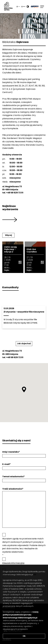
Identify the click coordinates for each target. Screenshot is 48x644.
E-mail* (7, 464)
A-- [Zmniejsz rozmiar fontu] (18, 7)
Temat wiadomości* (14, 477)
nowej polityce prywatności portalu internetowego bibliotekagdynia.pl (21, 615)
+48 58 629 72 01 (15, 193)
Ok (24, 636)
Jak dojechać (24, 344)
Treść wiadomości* (13, 489)
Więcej (8, 235)
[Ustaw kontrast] (28, 7)
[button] (24, 390)
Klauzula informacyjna (13, 563)
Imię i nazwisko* (11, 452)
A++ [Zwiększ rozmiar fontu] (23, 7)
